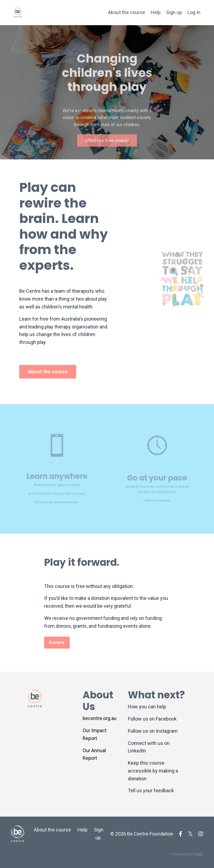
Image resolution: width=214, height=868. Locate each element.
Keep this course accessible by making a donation (153, 771)
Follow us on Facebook (152, 719)
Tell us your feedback (151, 790)
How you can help (147, 707)
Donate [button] (57, 642)
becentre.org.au (100, 718)
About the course (127, 12)
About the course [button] (48, 372)
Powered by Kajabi (187, 854)
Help (156, 12)
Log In (194, 12)
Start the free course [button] (107, 136)
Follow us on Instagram (153, 731)
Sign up (174, 12)
